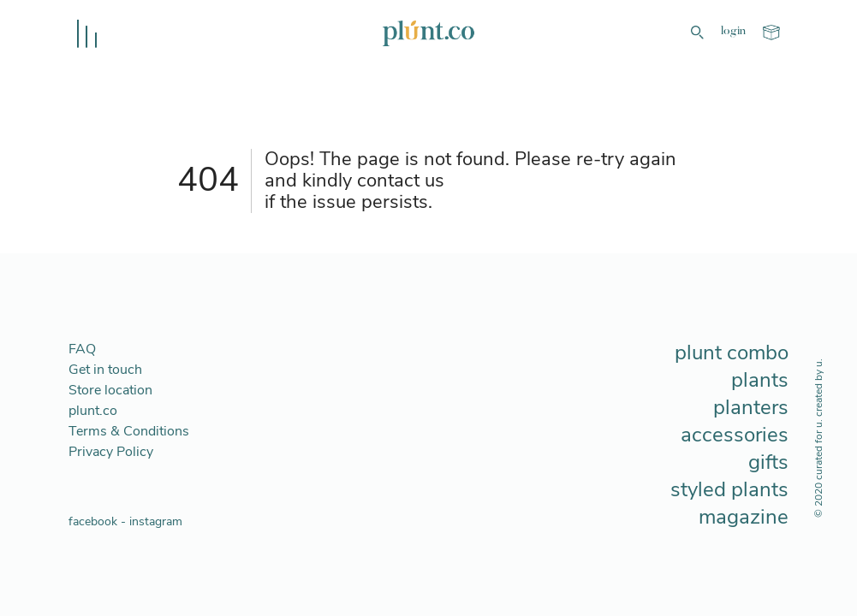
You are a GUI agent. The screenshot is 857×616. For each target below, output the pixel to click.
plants (760, 380)
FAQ (82, 349)
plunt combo (732, 352)
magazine (744, 517)
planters (751, 407)
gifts (768, 462)
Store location (110, 390)
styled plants (729, 489)
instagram (156, 521)
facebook (93, 521)
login (733, 32)
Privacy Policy (111, 452)
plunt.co (93, 411)
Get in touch (105, 370)
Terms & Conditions (129, 431)
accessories (735, 435)
